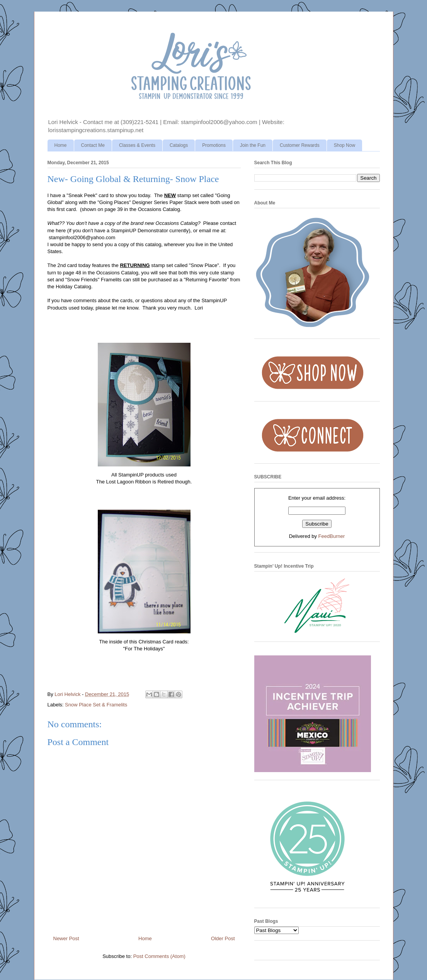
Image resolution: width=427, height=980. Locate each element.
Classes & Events (137, 145)
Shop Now (344, 145)
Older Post (223, 938)
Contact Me (93, 145)
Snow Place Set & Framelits (96, 705)
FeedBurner (332, 536)
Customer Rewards (300, 145)
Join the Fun (253, 145)
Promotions (214, 145)
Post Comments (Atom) (159, 956)
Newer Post (66, 938)
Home (61, 145)
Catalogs (179, 145)
